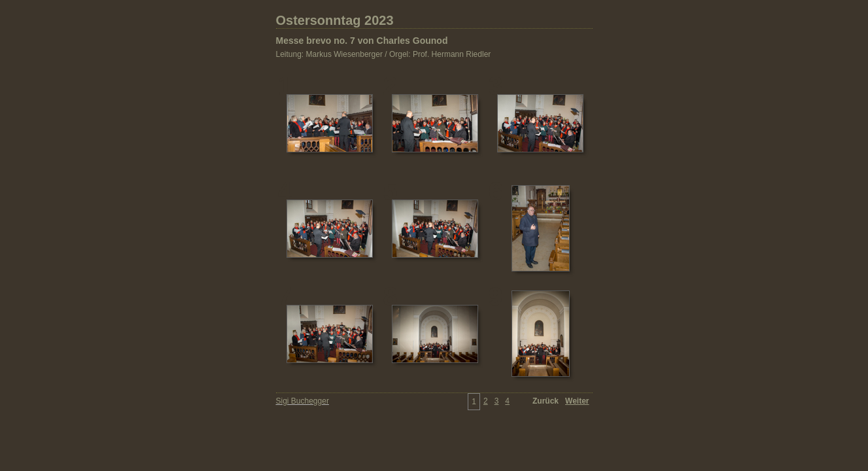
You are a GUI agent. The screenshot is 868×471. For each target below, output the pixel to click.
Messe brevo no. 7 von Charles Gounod (362, 41)
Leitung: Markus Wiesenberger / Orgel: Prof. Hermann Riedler (384, 54)
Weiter (577, 401)
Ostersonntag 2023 (335, 20)
